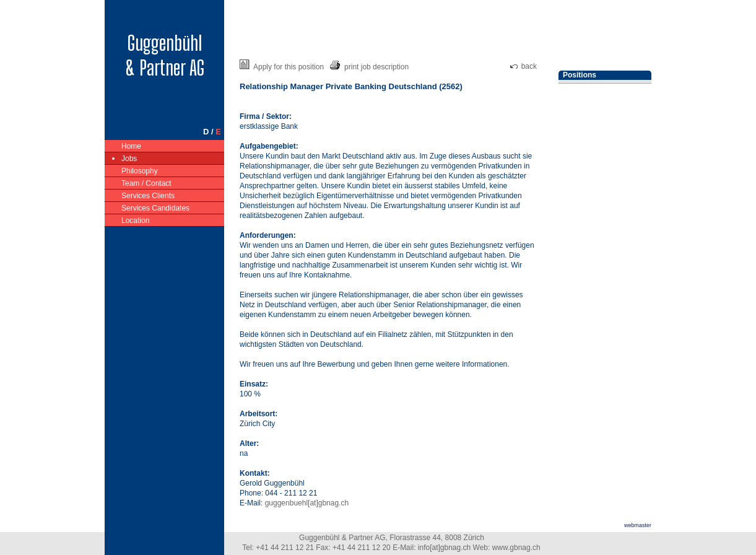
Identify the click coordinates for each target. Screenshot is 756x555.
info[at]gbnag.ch (444, 548)
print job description (369, 67)
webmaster (638, 525)
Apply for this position (282, 67)
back (524, 66)
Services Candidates (156, 207)
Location (136, 220)
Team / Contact (147, 182)
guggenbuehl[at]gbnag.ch (307, 503)
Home (132, 145)
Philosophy (140, 170)
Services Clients (148, 195)
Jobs (129, 158)
